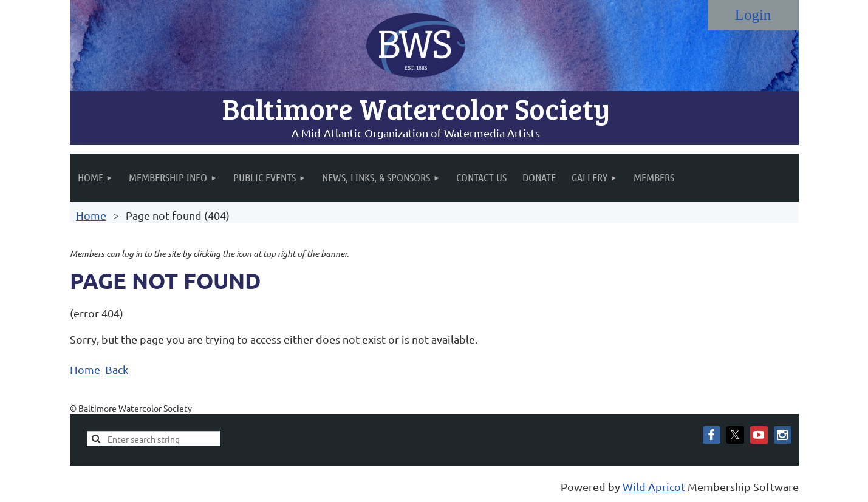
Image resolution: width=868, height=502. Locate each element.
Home (91, 215)
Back (117, 369)
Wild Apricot (654, 487)
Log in (753, 15)
